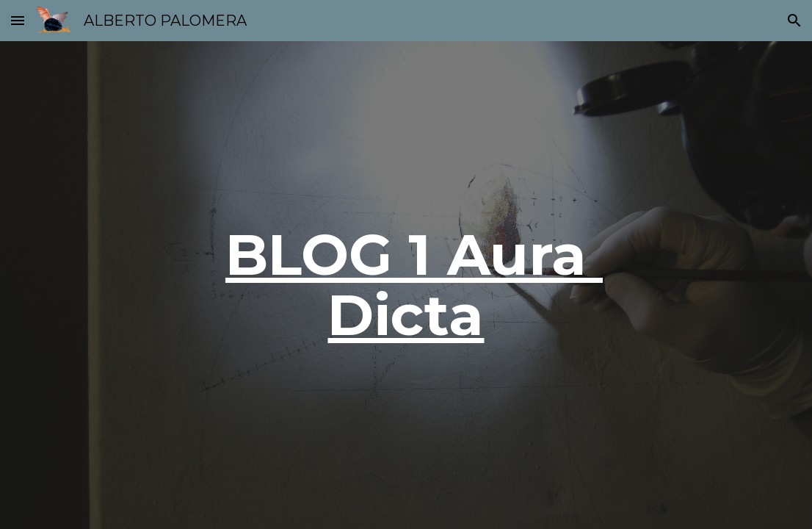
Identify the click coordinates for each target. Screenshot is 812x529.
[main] (406, 285)
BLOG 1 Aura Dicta (414, 284)
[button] (18, 20)
